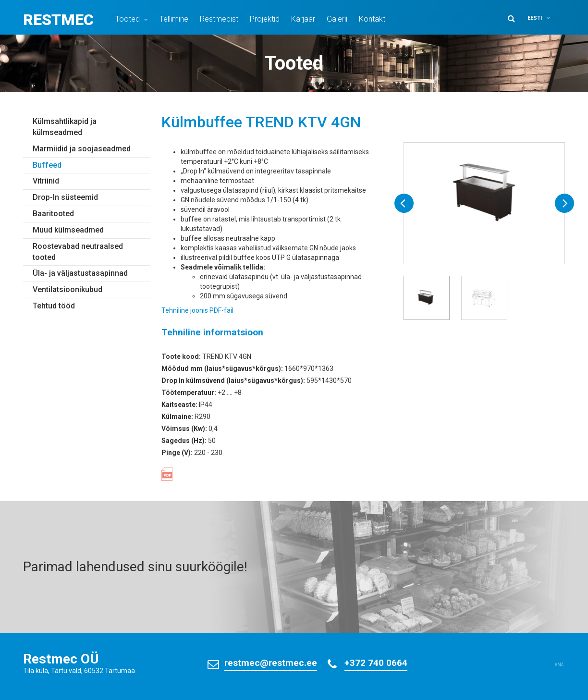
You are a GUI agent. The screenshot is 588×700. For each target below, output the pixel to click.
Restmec (58, 20)
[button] (545, 18)
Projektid (265, 19)
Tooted (128, 19)
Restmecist (219, 19)
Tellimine (174, 19)
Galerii (337, 19)
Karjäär (303, 19)
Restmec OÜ (61, 659)
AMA (559, 665)
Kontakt (372, 19)
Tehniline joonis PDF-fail (197, 310)
